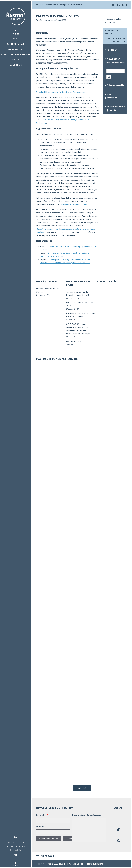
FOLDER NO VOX (74, 341)
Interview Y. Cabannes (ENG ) (74, 204)
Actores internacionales (16, 55)
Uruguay (40, 292)
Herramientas (16, 49)
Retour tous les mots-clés (113, 21)
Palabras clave (16, 44)
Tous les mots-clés (48, 5)
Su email (41, 826)
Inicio (16, 33)
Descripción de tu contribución (87, 815)
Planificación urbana (112, 32)
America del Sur (52, 289)
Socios (16, 60)
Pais (16, 39)
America (40, 289)
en (119, 5)
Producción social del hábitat (116, 40)
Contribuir (16, 65)
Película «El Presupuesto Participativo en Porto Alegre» (61, 92)
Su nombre (42, 815)
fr (113, 5)
